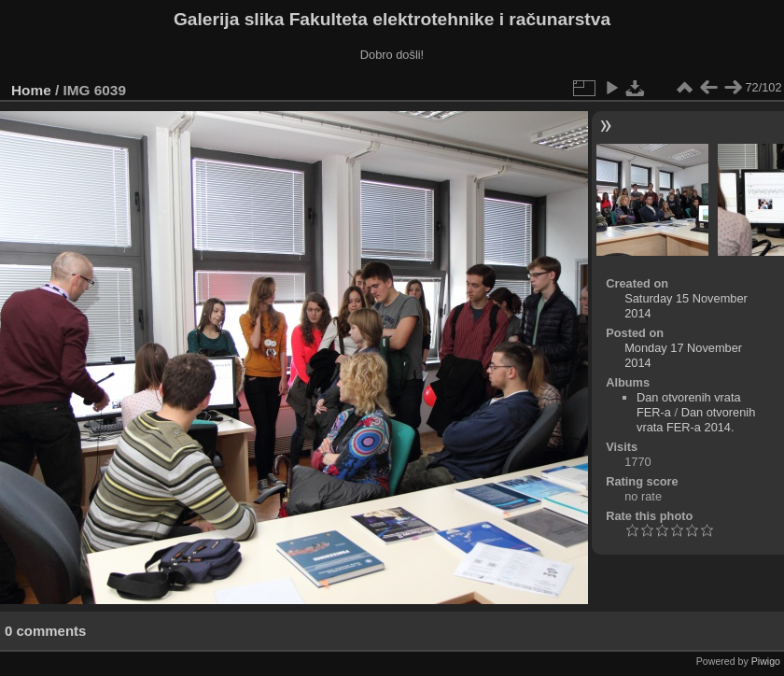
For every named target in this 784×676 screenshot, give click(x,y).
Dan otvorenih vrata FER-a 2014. (696, 420)
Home (31, 90)
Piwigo (766, 661)
